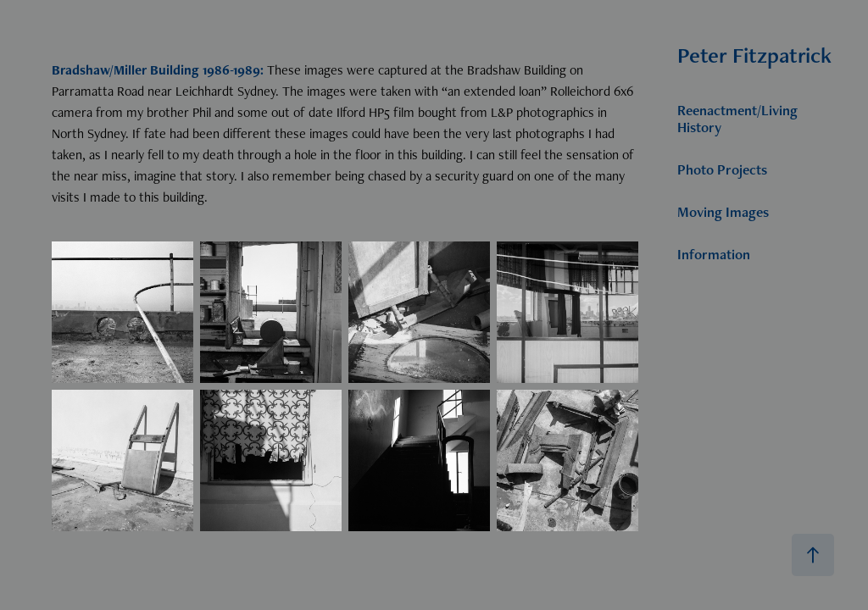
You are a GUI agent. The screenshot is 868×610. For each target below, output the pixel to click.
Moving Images (723, 212)
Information (714, 254)
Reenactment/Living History (737, 119)
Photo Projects (722, 169)
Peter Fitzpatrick (754, 55)
